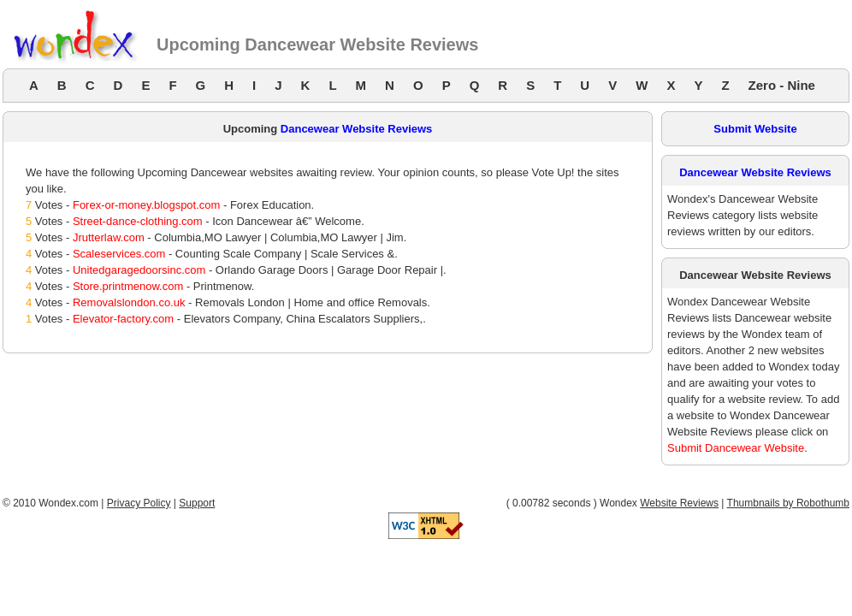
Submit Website (755, 129)
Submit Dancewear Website (736, 448)
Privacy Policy (139, 503)
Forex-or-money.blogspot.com (146, 205)
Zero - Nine (782, 85)
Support (197, 503)
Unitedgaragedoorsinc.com (139, 270)
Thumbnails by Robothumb (788, 503)
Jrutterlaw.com (109, 237)
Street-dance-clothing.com (138, 221)
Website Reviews (679, 503)
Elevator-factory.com (123, 319)
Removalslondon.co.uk (129, 302)
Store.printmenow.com (128, 286)
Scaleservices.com (119, 254)
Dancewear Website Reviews (357, 129)
